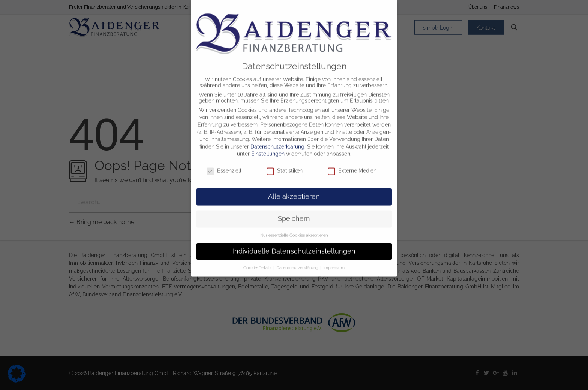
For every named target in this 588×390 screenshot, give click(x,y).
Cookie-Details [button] (258, 261)
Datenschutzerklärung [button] (298, 261)
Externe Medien (352, 164)
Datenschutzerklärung (277, 140)
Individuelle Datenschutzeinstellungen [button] (294, 245)
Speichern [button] (294, 212)
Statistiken (285, 164)
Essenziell (224, 164)
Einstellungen (268, 147)
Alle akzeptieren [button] (294, 190)
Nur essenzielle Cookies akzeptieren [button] (294, 229)
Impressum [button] (334, 261)
